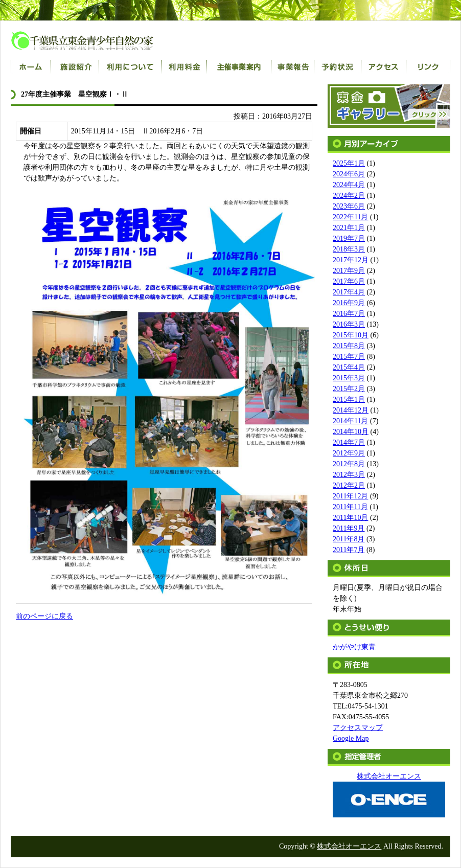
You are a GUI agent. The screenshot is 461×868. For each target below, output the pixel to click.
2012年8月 (349, 464)
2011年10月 (350, 518)
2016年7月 (349, 314)
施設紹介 (75, 67)
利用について (130, 67)
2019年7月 (349, 238)
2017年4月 (349, 292)
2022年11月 (350, 217)
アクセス (384, 67)
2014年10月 (351, 432)
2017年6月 (349, 281)
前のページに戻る (44, 616)
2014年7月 (349, 442)
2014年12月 (351, 410)
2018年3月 (349, 249)
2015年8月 (349, 346)
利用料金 (184, 67)
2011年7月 (349, 550)
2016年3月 (349, 324)
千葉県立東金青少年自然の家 (93, 40)
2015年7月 (349, 357)
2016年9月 (349, 303)
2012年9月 (349, 453)
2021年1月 (349, 228)
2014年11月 (350, 421)
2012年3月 (349, 475)
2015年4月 (349, 367)
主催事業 (239, 67)
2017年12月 (351, 260)
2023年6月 (349, 206)
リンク (428, 67)
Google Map (351, 738)
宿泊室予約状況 (338, 67)
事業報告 (293, 67)
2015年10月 (351, 335)
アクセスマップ (358, 728)
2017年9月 (349, 271)
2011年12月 (350, 496)
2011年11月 (350, 507)
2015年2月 (349, 389)
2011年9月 (349, 528)
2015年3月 (349, 378)
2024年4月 (349, 185)
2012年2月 (349, 485)
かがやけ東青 (354, 647)
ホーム (31, 67)
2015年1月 (349, 399)
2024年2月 (349, 196)
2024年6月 (349, 174)
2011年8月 (349, 539)
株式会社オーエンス (349, 846)
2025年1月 (349, 163)
